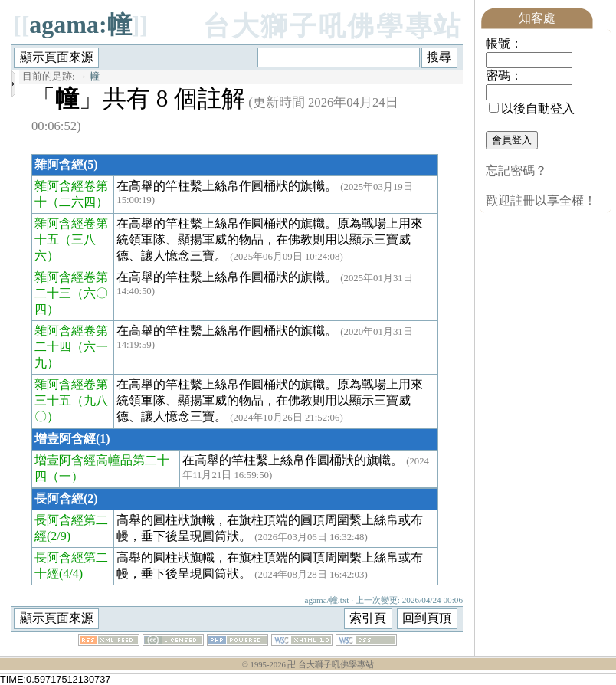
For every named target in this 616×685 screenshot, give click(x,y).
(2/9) (59, 536)
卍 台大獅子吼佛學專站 (331, 665)
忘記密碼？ (516, 170)
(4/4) (71, 574)
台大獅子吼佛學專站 (333, 26)
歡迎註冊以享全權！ (541, 200)
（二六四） (77, 202)
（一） (65, 476)
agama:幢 (80, 25)
